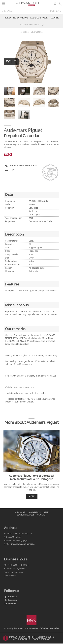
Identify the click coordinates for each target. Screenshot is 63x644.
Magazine (24, 32)
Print (10, 170)
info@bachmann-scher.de (23, 544)
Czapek (55, 18)
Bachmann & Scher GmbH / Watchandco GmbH (36, 629)
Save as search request (21, 166)
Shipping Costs (46, 637)
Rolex (8, 18)
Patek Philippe (21, 18)
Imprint (31, 637)
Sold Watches (37, 32)
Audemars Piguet (39, 18)
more (32, 496)
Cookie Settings (41, 639)
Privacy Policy (17, 637)
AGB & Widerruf (22, 639)
